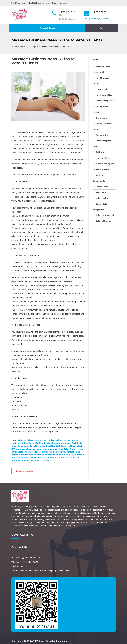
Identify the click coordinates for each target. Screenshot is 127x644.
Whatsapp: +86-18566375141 (25, 562)
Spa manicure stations (54, 458)
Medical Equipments (99, 178)
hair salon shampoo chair (45, 449)
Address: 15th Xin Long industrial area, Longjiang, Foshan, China (41, 571)
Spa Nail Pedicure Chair (103, 126)
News (22, 47)
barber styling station (59, 440)
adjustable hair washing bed (32, 440)
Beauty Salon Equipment (101, 207)
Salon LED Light (103, 221)
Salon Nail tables (64, 455)
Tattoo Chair (102, 187)
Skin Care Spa (102, 169)
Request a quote (24, 471)
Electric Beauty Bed (105, 164)
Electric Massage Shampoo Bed (60, 443)
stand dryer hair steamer (37, 461)
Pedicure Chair (103, 135)
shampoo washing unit (30, 458)
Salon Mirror (101, 192)
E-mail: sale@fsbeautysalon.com (26, 558)
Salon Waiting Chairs (106, 215)
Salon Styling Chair (105, 101)
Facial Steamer (38, 446)
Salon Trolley (102, 198)
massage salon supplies (40, 452)
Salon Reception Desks (102, 144)
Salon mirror (48, 455)
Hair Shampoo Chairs (101, 81)
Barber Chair (102, 89)
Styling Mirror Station (101, 109)
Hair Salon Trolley (68, 449)
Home (14, 47)
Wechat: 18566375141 (22, 566)
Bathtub (100, 152)
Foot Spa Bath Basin (56, 446)
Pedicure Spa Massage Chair (67, 452)
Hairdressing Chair (104, 95)
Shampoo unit (103, 118)
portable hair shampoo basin (26, 455)
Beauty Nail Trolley (33, 443)
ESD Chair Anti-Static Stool (102, 69)
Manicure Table (103, 158)
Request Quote (47, 28)
